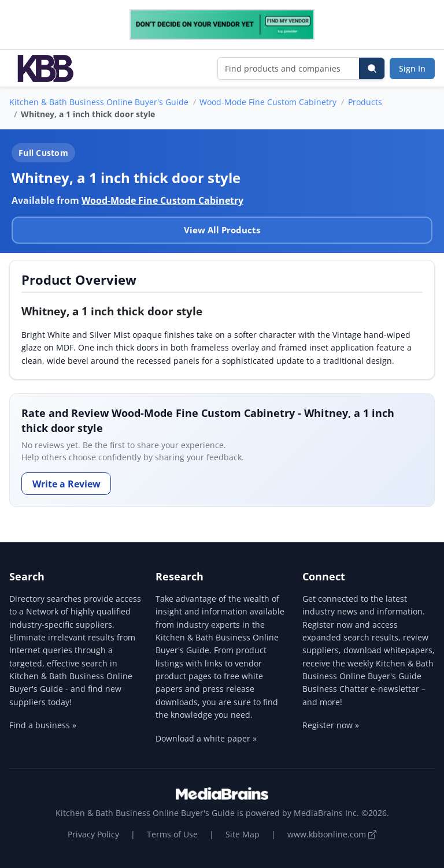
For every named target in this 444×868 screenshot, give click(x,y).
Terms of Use (172, 834)
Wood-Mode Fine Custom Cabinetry (268, 102)
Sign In (412, 68)
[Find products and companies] (289, 68)
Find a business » (43, 725)
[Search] (372, 68)
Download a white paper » (206, 738)
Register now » (331, 725)
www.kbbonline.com (332, 834)
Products (365, 102)
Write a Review (66, 484)
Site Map (243, 834)
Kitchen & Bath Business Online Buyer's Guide (99, 102)
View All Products (222, 230)
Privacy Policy (93, 834)
